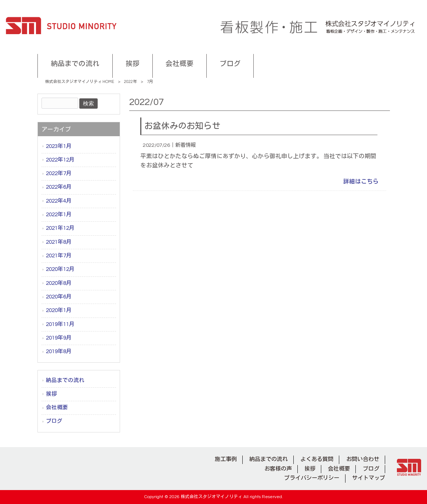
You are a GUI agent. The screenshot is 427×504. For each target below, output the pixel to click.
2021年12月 (60, 228)
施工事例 (226, 459)
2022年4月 (59, 201)
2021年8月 (59, 242)
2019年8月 (59, 351)
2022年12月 (60, 160)
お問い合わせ (363, 459)
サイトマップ (369, 478)
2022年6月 (59, 187)
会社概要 (57, 408)
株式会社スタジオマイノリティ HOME (80, 82)
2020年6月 (59, 297)
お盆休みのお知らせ (182, 126)
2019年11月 (60, 324)
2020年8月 (59, 283)
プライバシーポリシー (312, 478)
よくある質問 (317, 459)
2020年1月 (59, 310)
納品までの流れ (65, 380)
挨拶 (51, 394)
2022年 (131, 82)
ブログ (54, 421)
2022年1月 (59, 215)
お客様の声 (278, 469)
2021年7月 (59, 256)
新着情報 (185, 145)
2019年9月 (59, 338)
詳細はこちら (361, 182)
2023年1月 (59, 146)
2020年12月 (60, 269)
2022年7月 (59, 173)
